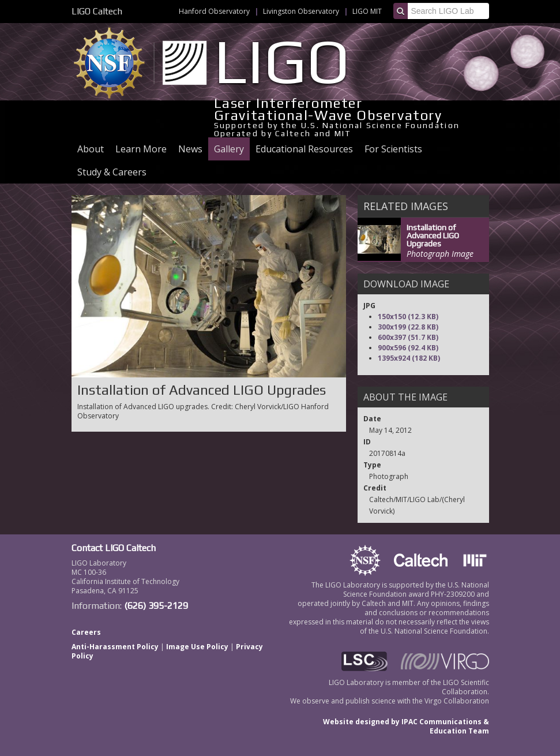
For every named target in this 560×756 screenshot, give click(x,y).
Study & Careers (112, 172)
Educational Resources (304, 149)
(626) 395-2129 (156, 606)
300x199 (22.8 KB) (408, 327)
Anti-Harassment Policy (115, 647)
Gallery (229, 149)
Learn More (141, 149)
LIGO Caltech (97, 11)
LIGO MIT (367, 11)
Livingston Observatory (301, 11)
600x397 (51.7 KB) (408, 337)
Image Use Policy (197, 647)
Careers (86, 632)
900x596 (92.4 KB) (408, 348)
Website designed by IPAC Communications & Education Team (406, 726)
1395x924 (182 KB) (409, 358)
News (190, 149)
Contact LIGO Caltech (114, 548)
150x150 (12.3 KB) (408, 317)
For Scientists (393, 149)
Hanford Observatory (214, 11)
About (91, 149)
